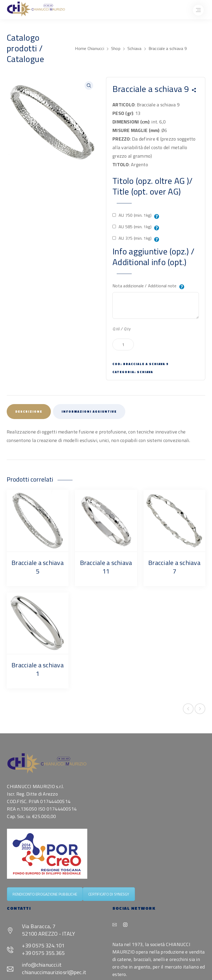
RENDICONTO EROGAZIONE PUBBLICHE (45, 894)
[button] (89, 86)
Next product (200, 709)
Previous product (188, 709)
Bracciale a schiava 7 (174, 567)
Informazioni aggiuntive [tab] (89, 412)
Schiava (135, 48)
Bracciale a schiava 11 (106, 567)
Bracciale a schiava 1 (38, 669)
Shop (116, 48)
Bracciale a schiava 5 (38, 567)
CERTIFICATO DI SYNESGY (109, 894)
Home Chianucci (90, 48)
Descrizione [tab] (29, 412)
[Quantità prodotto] (123, 344)
